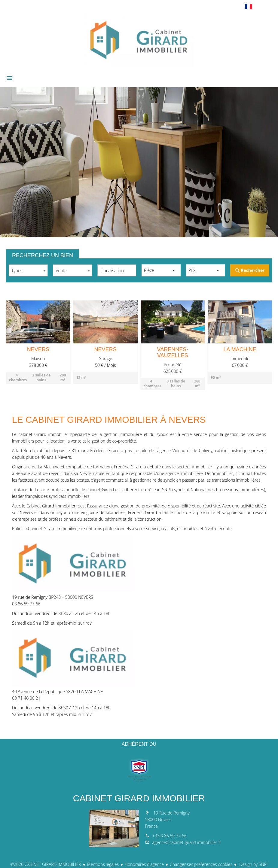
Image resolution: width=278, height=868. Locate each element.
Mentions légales (103, 864)
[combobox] (28, 270)
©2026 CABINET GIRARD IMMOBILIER (46, 864)
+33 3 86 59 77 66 (170, 836)
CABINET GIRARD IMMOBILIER (139, 798)
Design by (253, 864)
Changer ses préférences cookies (201, 864)
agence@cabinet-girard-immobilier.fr (187, 842)
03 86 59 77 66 (26, 604)
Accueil (139, 40)
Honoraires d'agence (144, 864)
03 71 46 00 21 (26, 698)
